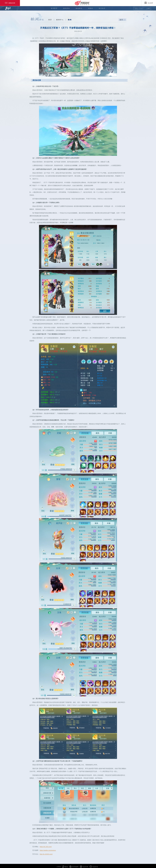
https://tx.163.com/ (46, 847)
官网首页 (54, 8)
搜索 (149, 8)
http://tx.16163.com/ (46, 854)
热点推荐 (149, 3)
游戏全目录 (10, 3)
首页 (50, 20)
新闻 (70, 20)
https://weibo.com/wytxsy (48, 850)
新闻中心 (60, 20)
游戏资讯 (66, 8)
